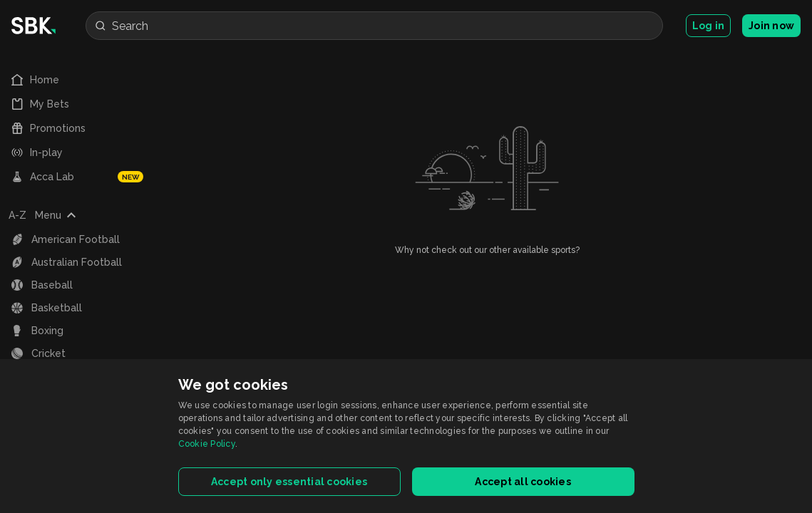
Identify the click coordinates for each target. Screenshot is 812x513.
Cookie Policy (207, 444)
